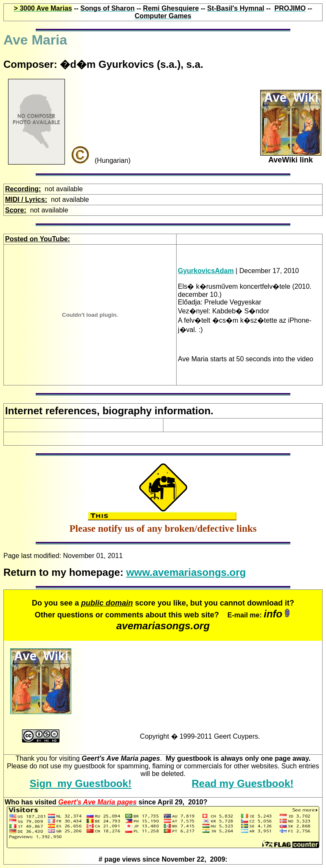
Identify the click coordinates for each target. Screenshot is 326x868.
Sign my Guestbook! (81, 783)
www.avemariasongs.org (186, 572)
